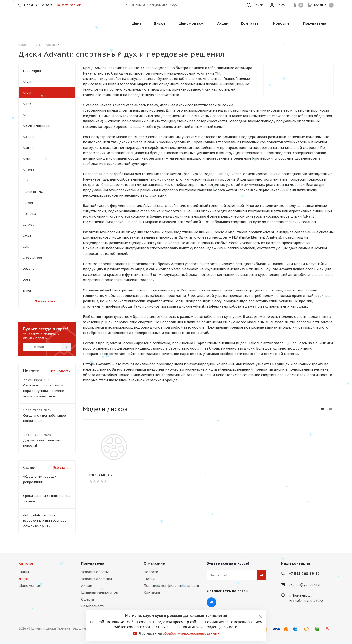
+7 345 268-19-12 (304, 574)
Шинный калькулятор (100, 592)
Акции (87, 586)
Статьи (149, 579)
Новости (151, 572)
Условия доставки (97, 579)
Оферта (88, 599)
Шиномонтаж (30, 586)
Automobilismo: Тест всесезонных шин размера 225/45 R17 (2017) (45, 521)
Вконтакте (211, 602)
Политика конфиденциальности (171, 586)
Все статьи (62, 468)
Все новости (60, 371)
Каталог (26, 563)
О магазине (154, 563)
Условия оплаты (95, 572)
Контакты (152, 592)
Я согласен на (179, 633)
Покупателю (93, 563)
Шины (24, 572)
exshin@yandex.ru (304, 585)
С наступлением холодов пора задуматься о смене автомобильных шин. (44, 391)
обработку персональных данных (191, 633)
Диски (24, 579)
